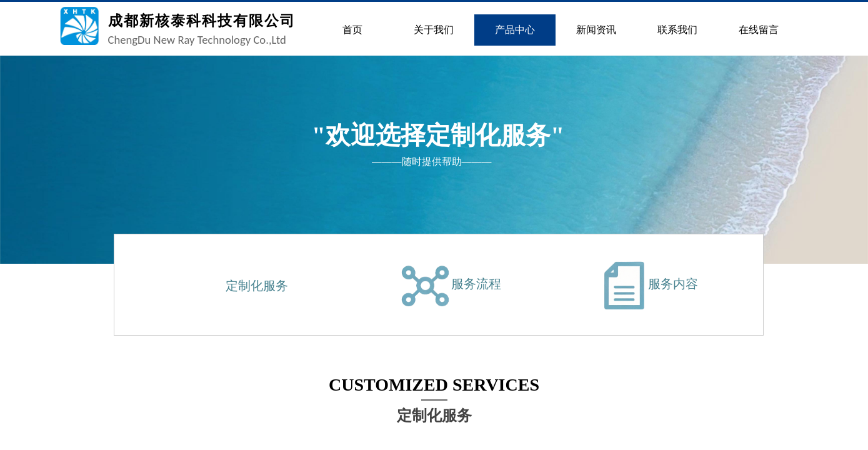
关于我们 (434, 30)
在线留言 (759, 30)
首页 (352, 30)
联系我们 (677, 30)
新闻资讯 (596, 30)
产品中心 (515, 30)
